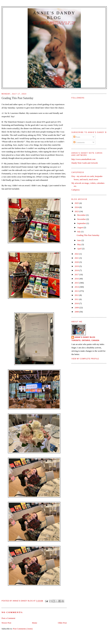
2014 (77, 287)
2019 (77, 266)
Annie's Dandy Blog (54, 15)
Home (35, 623)
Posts (77, 137)
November (82, 219)
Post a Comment (8, 618)
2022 (77, 254)
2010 (77, 303)
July (79, 232)
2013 (77, 291)
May (79, 244)
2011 (77, 299)
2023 (77, 211)
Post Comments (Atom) (23, 629)
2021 (77, 258)
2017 (77, 274)
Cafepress (76, 190)
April (80, 249)
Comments (79, 142)
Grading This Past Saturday (88, 235)
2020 (77, 262)
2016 (77, 279)
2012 (77, 295)
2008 (77, 312)
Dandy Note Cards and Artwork (85, 163)
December (82, 215)
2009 (77, 308)
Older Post (62, 623)
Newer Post (6, 623)
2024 (77, 207)
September (82, 223)
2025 (77, 203)
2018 (77, 270)
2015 (77, 283)
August (80, 227)
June (79, 240)
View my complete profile (85, 359)
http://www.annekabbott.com (83, 159)
